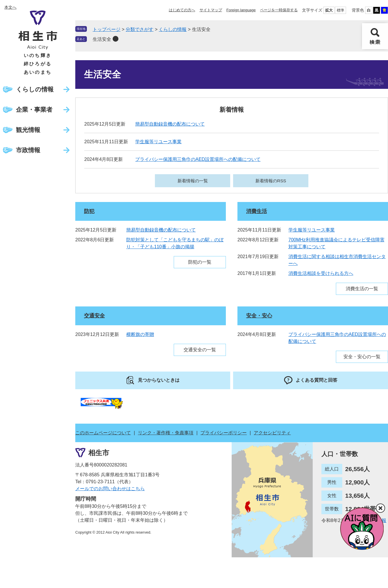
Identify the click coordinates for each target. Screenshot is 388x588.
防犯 (89, 211)
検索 (375, 36)
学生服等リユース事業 (158, 142)
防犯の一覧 (200, 262)
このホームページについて (103, 433)
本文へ (10, 7)
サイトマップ (211, 10)
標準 (341, 10)
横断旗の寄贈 (140, 334)
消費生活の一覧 (362, 289)
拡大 (329, 10)
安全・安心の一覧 (362, 357)
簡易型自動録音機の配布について (170, 124)
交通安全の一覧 (200, 350)
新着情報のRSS (271, 181)
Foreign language (241, 10)
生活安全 (102, 39)
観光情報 (28, 130)
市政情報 (28, 150)
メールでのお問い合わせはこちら (110, 489)
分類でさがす (140, 29)
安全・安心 (259, 316)
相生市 (99, 453)
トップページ (107, 29)
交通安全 (94, 316)
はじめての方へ (182, 10)
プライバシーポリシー (224, 433)
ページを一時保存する (279, 10)
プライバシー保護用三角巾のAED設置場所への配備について (198, 159)
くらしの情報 (35, 89)
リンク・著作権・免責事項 (166, 433)
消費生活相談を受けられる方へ (321, 273)
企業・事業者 (34, 110)
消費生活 (257, 211)
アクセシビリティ (272, 433)
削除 (116, 39)
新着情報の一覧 (193, 181)
